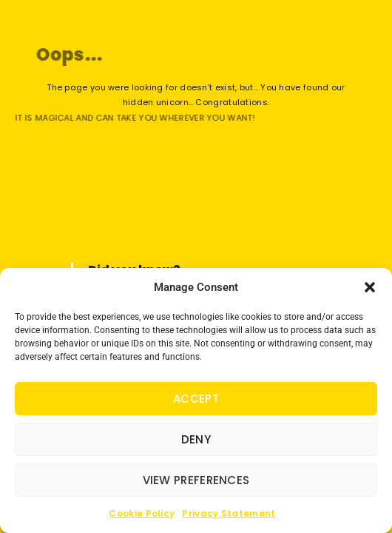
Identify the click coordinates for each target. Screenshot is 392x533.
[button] (370, 287)
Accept (196, 399)
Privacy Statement (229, 513)
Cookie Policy (142, 513)
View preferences (196, 480)
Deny (196, 439)
